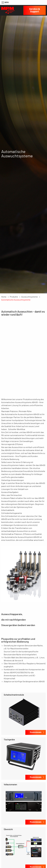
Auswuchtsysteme (30, 297)
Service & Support (35, 10)
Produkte (14, 297)
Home (4, 297)
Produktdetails (36, 732)
